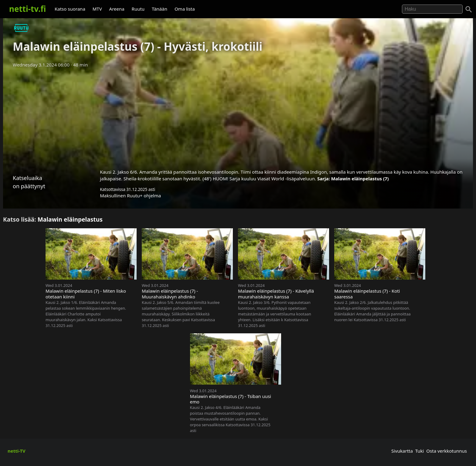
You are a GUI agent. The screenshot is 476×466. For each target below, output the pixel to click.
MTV (97, 9)
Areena (117, 9)
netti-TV (17, 451)
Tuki (420, 451)
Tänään (160, 9)
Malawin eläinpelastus (70, 219)
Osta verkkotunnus (447, 451)
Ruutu (138, 9)
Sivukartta (402, 451)
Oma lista (185, 9)
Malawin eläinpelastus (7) (360, 179)
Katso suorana (70, 9)
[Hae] (432, 9)
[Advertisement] (238, 116)
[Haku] (469, 9)
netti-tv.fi (27, 9)
